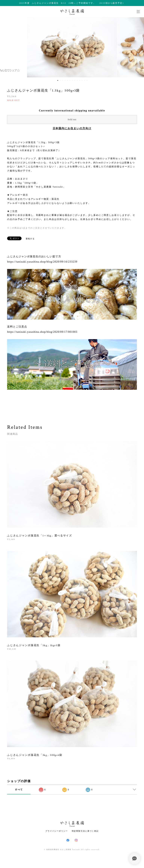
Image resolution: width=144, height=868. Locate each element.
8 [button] (75, 80)
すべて (19, 790)
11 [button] (82, 80)
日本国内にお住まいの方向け (72, 128)
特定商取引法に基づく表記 (85, 831)
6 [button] (70, 80)
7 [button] (72, 80)
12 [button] (85, 80)
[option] (72, 47)
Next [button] (138, 47)
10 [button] (80, 80)
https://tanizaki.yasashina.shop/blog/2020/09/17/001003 (42, 332)
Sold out (72, 119)
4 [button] (65, 80)
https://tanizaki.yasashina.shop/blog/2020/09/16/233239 (42, 262)
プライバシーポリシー (57, 831)
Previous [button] (6, 47)
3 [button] (63, 80)
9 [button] (77, 80)
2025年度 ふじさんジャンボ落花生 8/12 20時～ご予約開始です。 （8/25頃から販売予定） (72, 3)
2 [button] (60, 80)
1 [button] (58, 80)
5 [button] (67, 80)
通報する (30, 239)
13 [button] (87, 80)
